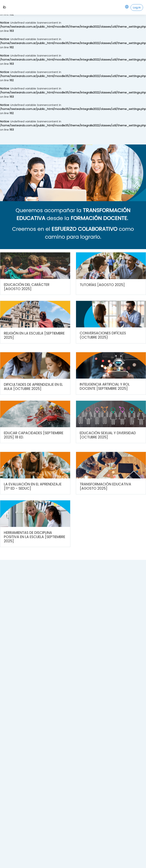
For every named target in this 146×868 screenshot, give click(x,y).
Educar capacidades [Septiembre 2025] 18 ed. (34, 435)
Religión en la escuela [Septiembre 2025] (34, 335)
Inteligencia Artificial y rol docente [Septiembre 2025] (105, 386)
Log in (137, 7)
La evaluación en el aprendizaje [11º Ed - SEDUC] (33, 486)
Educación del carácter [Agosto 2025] (27, 287)
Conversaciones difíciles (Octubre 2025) (103, 335)
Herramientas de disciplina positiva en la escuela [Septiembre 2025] (35, 537)
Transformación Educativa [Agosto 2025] (105, 486)
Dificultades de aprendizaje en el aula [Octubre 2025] (33, 387)
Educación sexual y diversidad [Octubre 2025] (108, 435)
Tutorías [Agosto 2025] (102, 285)
